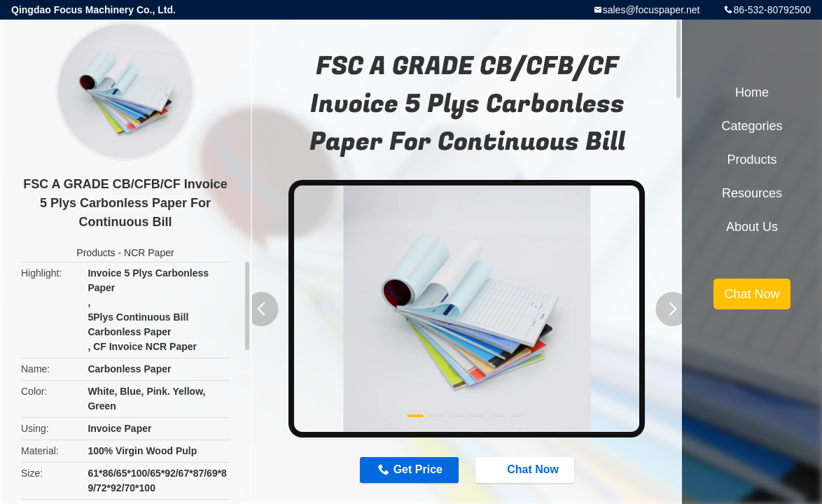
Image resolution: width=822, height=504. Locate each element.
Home (752, 92)
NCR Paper (149, 253)
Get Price (418, 469)
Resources (752, 193)
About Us (752, 227)
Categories (752, 126)
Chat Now (526, 470)
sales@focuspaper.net (652, 10)
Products (96, 253)
